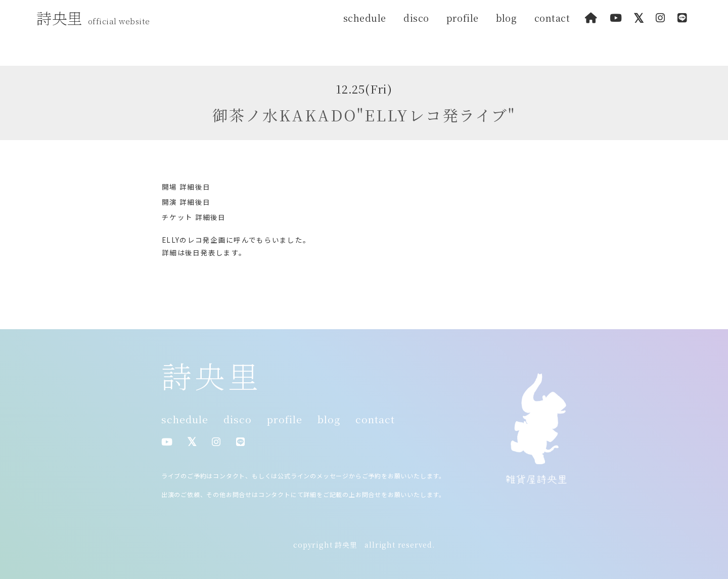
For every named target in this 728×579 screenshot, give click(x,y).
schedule (365, 18)
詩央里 (96, 18)
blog (506, 18)
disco (416, 18)
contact (552, 18)
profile (463, 18)
